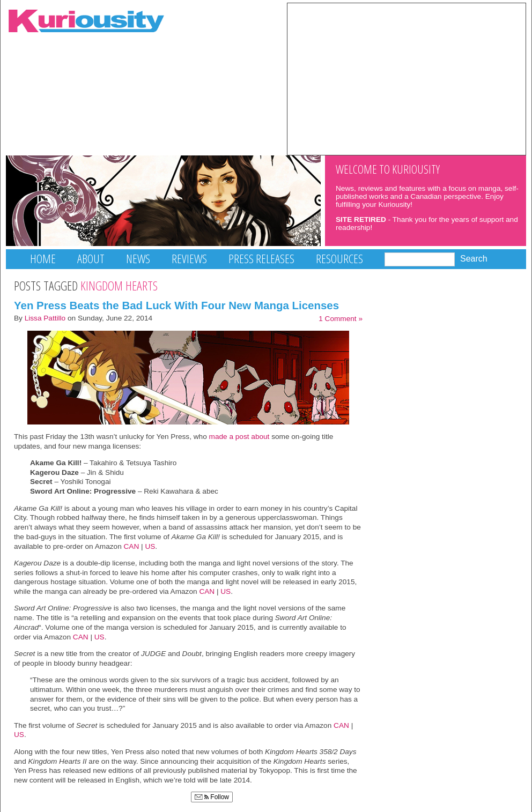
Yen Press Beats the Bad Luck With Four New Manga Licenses (176, 305)
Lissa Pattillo (45, 318)
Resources (339, 259)
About (91, 259)
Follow (212, 797)
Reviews (189, 259)
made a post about (239, 437)
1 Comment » (341, 319)
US (150, 546)
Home (43, 259)
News (138, 259)
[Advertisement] (407, 78)
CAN (132, 546)
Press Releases (261, 259)
